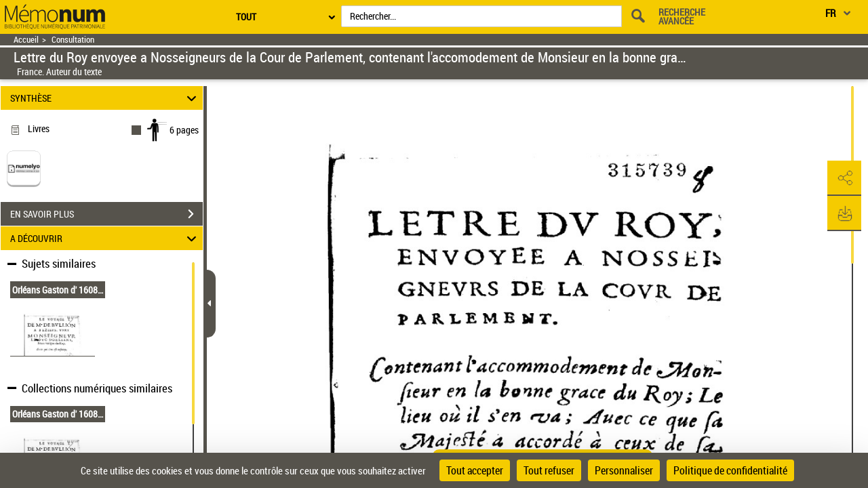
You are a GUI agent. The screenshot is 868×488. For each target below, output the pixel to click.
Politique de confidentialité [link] (730, 470)
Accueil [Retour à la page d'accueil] (26, 40)
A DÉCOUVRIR (105, 238)
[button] (844, 178)
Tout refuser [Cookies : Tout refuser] (549, 470)
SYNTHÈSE (105, 98)
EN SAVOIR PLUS (106, 214)
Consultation (73, 40)
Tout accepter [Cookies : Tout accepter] (475, 470)
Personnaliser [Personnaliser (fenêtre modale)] (624, 470)
